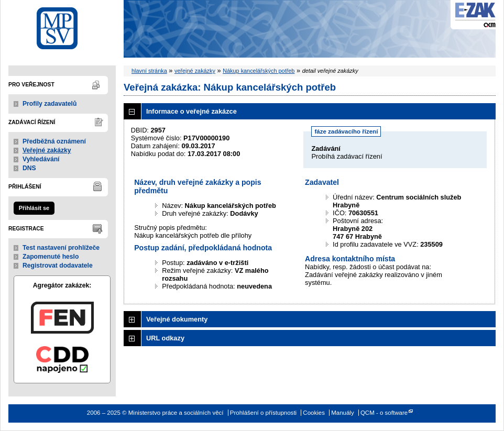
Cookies (314, 413)
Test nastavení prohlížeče (61, 248)
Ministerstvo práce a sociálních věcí (62, 25)
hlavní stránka (149, 71)
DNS (29, 168)
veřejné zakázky (195, 71)
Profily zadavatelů (50, 104)
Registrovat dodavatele (58, 266)
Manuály (343, 413)
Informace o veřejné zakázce (191, 111)
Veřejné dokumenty (177, 319)
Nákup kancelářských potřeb (259, 71)
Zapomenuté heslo (51, 257)
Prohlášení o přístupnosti (263, 413)
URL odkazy (165, 338)
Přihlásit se (34, 208)
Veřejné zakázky (47, 150)
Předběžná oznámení (54, 141)
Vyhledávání (41, 159)
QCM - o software (384, 413)
